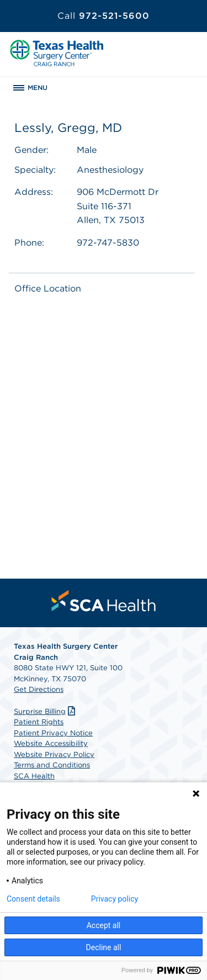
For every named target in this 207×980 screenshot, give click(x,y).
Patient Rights (39, 722)
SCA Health (34, 776)
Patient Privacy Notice (53, 733)
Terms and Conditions (52, 765)
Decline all (104, 947)
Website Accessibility (51, 743)
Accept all (104, 925)
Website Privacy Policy (54, 754)
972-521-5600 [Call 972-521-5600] (104, 16)
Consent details (33, 899)
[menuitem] (104, 601)
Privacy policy (115, 899)
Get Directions (39, 689)
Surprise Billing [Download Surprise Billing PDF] (46, 711)
